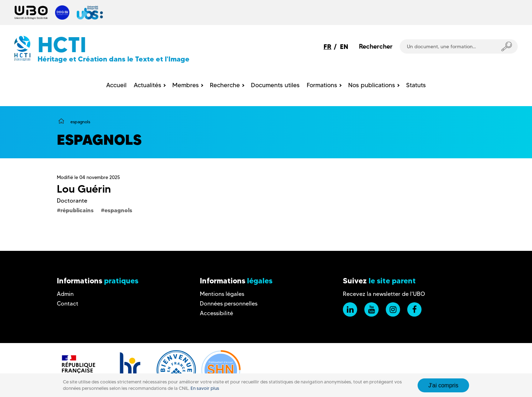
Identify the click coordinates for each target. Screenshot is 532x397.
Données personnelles (229, 304)
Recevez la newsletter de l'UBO (384, 294)
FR (327, 47)
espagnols (118, 210)
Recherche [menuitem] (225, 85)
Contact (68, 304)
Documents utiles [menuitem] (275, 85)
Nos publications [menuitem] (372, 85)
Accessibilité (216, 313)
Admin (65, 294)
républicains (77, 210)
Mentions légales (222, 294)
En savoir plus (205, 388)
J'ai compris (443, 385)
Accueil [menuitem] (116, 85)
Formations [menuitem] (322, 85)
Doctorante (72, 201)
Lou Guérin (84, 189)
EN (344, 47)
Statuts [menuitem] (416, 85)
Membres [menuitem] (186, 85)
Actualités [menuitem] (147, 85)
